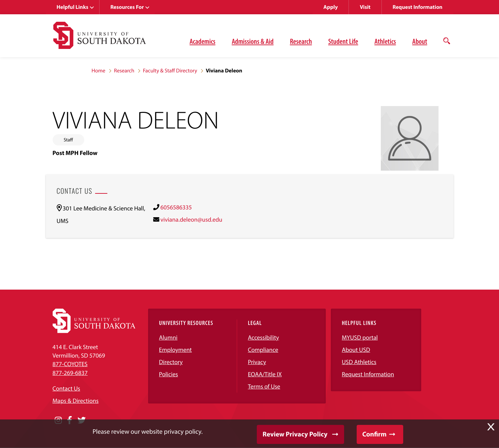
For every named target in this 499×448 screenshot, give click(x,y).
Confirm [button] (375, 434)
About (420, 41)
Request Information (418, 7)
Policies (168, 374)
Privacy (257, 362)
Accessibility (264, 337)
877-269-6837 (70, 373)
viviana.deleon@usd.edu (191, 219)
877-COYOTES (70, 364)
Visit (365, 7)
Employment (175, 350)
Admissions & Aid (253, 41)
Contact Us (66, 388)
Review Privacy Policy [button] (295, 434)
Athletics (385, 41)
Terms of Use (264, 386)
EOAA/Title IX (265, 374)
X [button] (491, 427)
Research (301, 41)
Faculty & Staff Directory (170, 71)
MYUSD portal (360, 337)
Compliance (263, 350)
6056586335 (176, 207)
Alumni (168, 337)
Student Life (343, 41)
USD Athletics (359, 362)
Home (99, 71)
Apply (331, 7)
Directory (171, 362)
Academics (202, 41)
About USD (356, 350)
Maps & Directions (76, 401)
